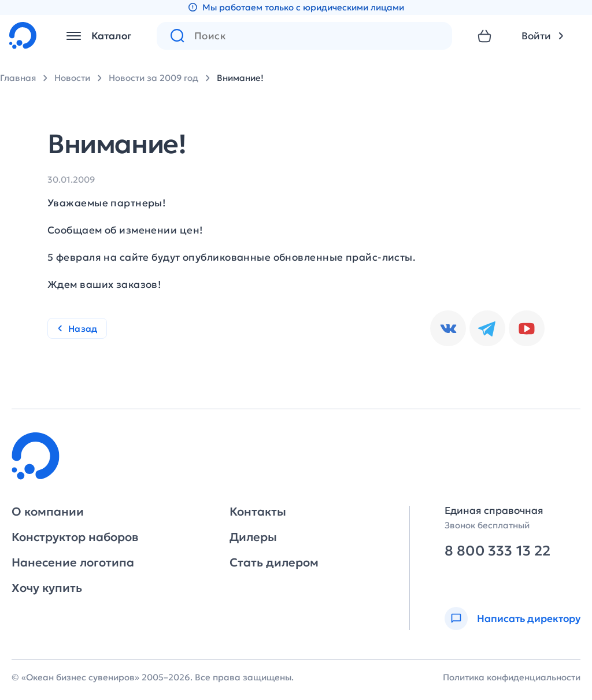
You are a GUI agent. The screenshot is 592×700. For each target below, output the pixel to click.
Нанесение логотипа (73, 562)
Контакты (258, 512)
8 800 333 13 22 (497, 551)
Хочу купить (47, 588)
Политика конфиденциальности (512, 677)
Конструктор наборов (75, 537)
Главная (18, 78)
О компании (48, 512)
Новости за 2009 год (153, 78)
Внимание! (240, 78)
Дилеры (253, 537)
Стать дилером (274, 562)
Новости (72, 78)
